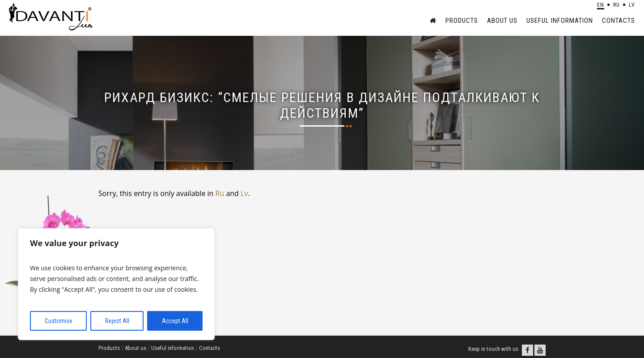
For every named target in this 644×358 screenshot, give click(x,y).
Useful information (560, 21)
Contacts (619, 21)
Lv (244, 193)
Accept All (175, 321)
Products (462, 21)
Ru (220, 193)
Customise (59, 321)
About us (502, 21)
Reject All (117, 321)
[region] (116, 284)
